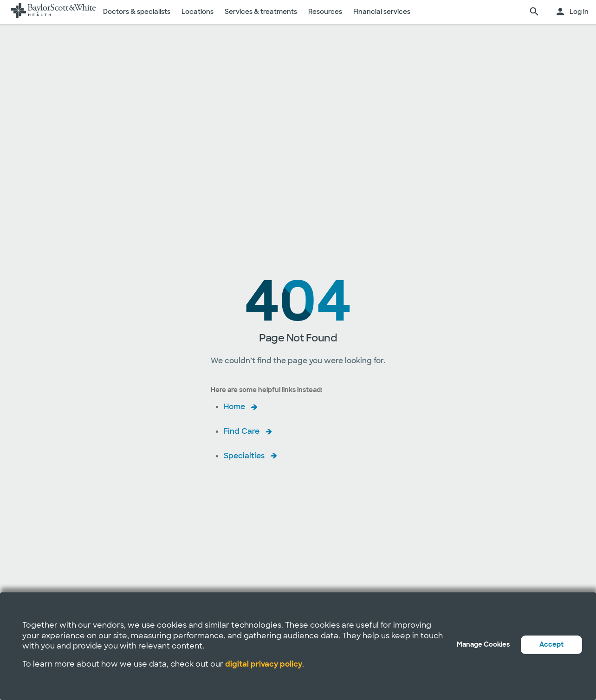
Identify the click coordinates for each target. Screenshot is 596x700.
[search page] (534, 12)
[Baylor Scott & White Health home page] (53, 12)
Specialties (244, 456)
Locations (198, 12)
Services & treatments (261, 12)
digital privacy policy (264, 664)
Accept (551, 644)
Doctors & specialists (137, 12)
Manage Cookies (483, 644)
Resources (325, 12)
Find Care (242, 431)
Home (234, 407)
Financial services (382, 12)
